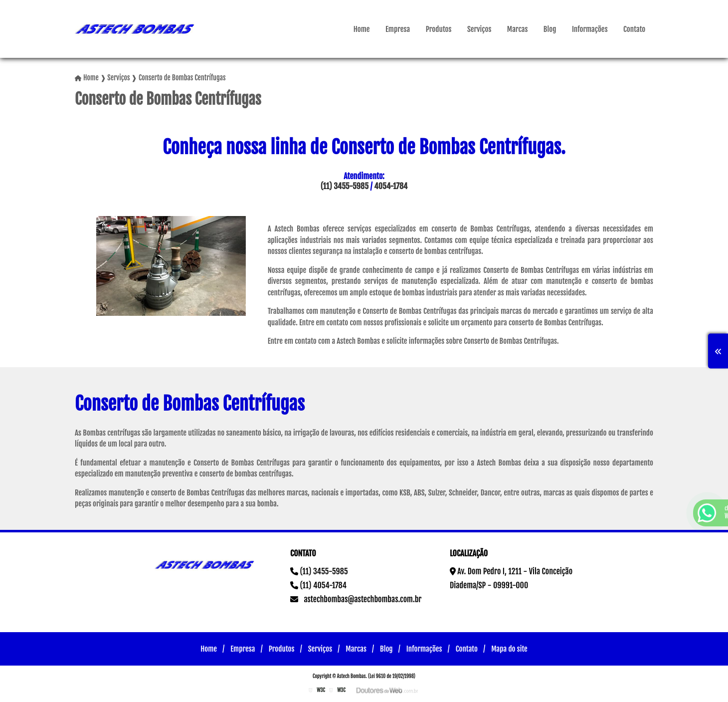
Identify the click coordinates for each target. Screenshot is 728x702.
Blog (550, 29)
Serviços (479, 29)
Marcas (518, 29)
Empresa (398, 29)
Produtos (439, 29)
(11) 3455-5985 (345, 186)
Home (362, 29)
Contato (634, 29)
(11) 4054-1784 (318, 585)
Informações (590, 29)
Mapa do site (509, 649)
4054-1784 (391, 186)
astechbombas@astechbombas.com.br (356, 599)
